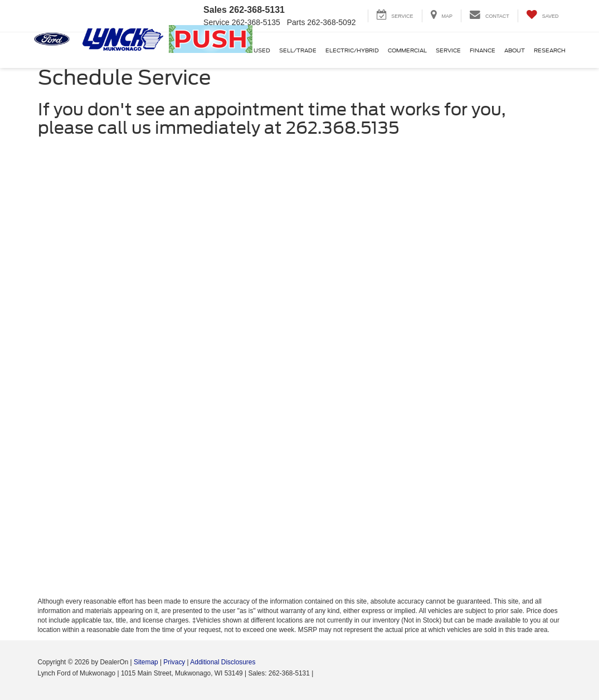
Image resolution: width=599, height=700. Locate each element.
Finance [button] (483, 50)
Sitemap (146, 662)
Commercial (407, 50)
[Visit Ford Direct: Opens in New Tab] (318, 673)
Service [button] (448, 50)
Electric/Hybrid (352, 50)
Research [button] (550, 50)
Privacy (174, 662)
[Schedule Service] (300, 371)
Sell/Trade (298, 50)
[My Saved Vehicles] (542, 16)
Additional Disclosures (223, 662)
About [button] (515, 50)
